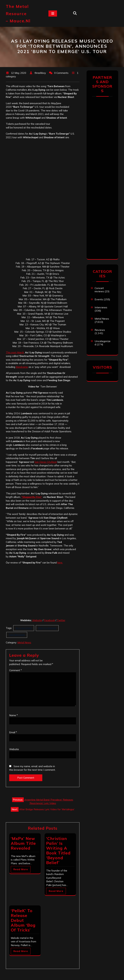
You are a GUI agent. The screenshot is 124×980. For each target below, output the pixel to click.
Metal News (24, 642)
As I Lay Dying (24, 628)
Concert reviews (99, 290)
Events (99, 299)
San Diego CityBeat (46, 462)
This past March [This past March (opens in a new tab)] (15, 352)
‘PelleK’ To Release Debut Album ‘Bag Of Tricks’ (23, 920)
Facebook (49, 620)
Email (13, 732)
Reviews (100, 330)
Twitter (61, 620)
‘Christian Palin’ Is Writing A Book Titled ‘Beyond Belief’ (58, 851)
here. (60, 563)
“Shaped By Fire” (32, 497)
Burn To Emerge (47, 628)
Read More (21, 869)
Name (13, 715)
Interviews (101, 307)
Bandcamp (22, 367)
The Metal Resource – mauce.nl (18, 14)
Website (37, 620)
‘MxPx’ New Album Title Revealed (23, 843)
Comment (15, 670)
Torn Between (17, 635)
